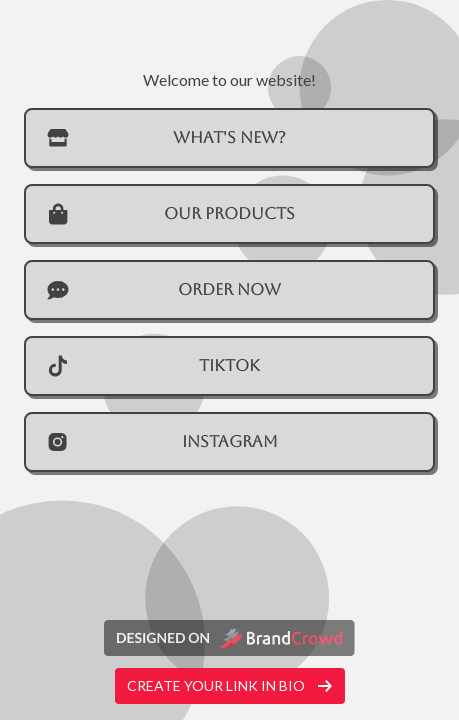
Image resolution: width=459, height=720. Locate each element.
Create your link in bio (230, 685)
